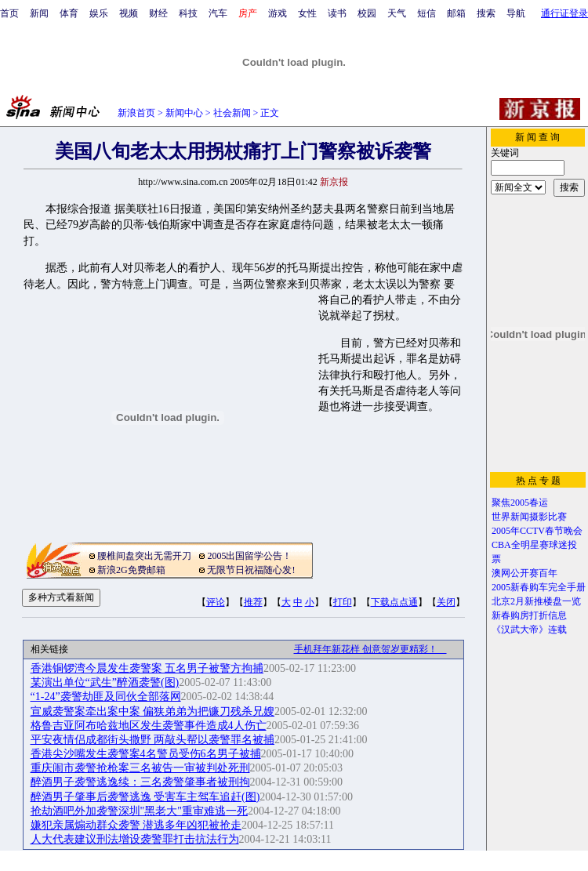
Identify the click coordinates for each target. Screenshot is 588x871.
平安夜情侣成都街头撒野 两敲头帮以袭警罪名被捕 (153, 740)
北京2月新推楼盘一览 (536, 601)
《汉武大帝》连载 (529, 630)
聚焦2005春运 (520, 503)
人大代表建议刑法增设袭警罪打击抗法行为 (135, 839)
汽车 (218, 13)
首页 (9, 13)
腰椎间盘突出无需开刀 (144, 556)
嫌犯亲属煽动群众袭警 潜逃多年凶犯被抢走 (136, 825)
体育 (69, 13)
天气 (397, 13)
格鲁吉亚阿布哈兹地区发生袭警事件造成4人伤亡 (149, 726)
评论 (216, 602)
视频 (129, 13)
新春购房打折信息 (529, 615)
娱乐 (99, 13)
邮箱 (456, 13)
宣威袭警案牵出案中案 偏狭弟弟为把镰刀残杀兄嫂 (153, 711)
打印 (343, 602)
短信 (426, 13)
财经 (158, 13)
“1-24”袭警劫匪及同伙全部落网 (106, 697)
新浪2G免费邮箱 (131, 570)
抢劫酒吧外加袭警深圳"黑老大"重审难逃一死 (139, 811)
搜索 (486, 13)
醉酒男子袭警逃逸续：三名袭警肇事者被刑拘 (140, 782)
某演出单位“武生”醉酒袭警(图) (105, 682)
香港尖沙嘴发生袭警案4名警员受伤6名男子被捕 (146, 754)
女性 (307, 13)
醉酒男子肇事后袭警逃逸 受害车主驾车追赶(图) (145, 797)
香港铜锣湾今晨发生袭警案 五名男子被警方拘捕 (147, 668)
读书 (337, 13)
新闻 (39, 13)
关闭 (446, 602)
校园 (367, 13)
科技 (188, 13)
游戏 (278, 13)
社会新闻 (232, 113)
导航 (516, 13)
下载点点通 (394, 602)
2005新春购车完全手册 (539, 587)
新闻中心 (184, 113)
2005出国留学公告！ (249, 556)
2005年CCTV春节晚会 (537, 531)
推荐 (253, 602)
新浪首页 (136, 113)
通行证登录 (564, 13)
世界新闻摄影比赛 (529, 517)
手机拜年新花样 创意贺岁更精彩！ (370, 649)
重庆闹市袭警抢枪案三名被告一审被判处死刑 (140, 768)
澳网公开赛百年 (524, 573)
